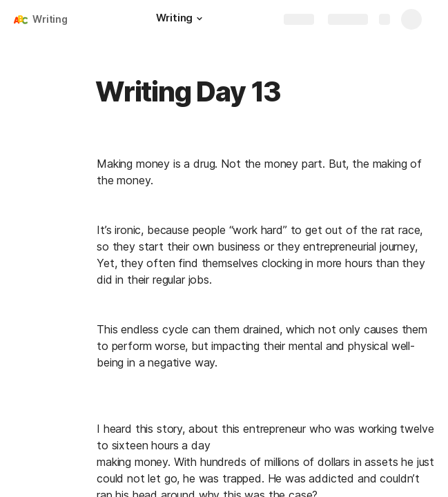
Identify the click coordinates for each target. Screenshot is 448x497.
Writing (50, 19)
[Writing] (181, 19)
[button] (199, 19)
